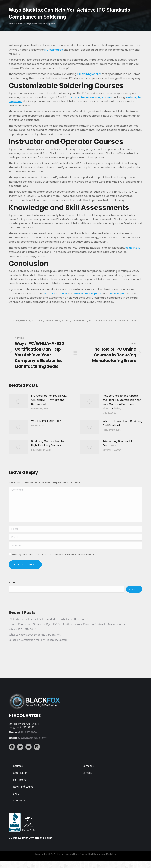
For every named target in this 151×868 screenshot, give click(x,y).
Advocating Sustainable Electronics (118, 443)
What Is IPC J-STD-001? (46, 421)
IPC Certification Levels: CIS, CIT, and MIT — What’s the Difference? (49, 400)
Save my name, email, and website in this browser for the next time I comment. (53, 555)
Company (88, 766)
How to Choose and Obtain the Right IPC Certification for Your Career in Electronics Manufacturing (122, 402)
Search (12, 582)
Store (16, 793)
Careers (87, 773)
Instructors (19, 780)
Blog (29, 320)
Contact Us (19, 800)
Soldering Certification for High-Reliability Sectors (48, 443)
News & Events (53, 320)
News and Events (23, 787)
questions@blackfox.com (32, 738)
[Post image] (18, 401)
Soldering (66, 320)
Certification (20, 773)
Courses (18, 766)
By (85, 320)
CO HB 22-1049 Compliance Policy (31, 838)
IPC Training (38, 320)
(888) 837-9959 (28, 732)
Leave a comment (128, 320)
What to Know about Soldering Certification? (122, 423)
